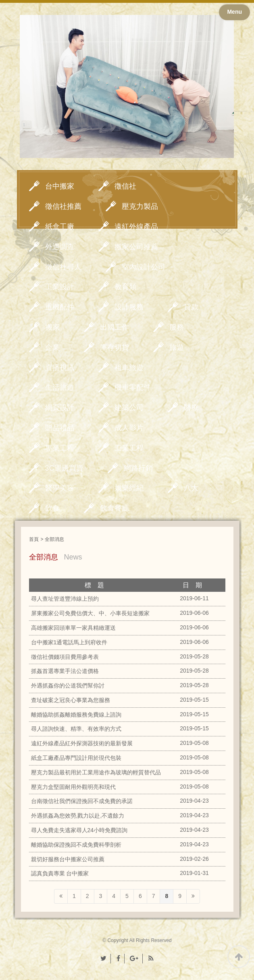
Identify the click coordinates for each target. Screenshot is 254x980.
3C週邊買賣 (64, 468)
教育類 (125, 287)
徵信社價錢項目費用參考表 (65, 657)
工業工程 (129, 448)
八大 (191, 488)
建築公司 (129, 408)
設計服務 (129, 307)
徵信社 (125, 186)
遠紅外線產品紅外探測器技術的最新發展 (82, 743)
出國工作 (115, 327)
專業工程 (60, 448)
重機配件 (60, 307)
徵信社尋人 (63, 267)
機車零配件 (133, 387)
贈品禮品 (60, 428)
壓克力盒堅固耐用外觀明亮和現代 (73, 787)
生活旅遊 (60, 387)
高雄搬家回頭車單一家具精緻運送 (73, 628)
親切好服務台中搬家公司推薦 (68, 859)
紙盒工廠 (60, 227)
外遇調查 (60, 247)
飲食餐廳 (115, 508)
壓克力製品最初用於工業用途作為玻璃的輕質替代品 (96, 772)
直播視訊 (60, 368)
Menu (234, 12)
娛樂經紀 (129, 488)
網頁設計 (60, 408)
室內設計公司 (144, 267)
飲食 (52, 508)
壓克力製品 (140, 206)
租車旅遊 (129, 368)
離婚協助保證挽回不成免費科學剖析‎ (76, 845)
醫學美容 (60, 488)
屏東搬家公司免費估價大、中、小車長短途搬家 (90, 613)
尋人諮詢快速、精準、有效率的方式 (76, 729)
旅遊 (177, 347)
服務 (177, 327)
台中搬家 (60, 186)
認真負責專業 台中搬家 (60, 873)
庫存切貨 (115, 347)
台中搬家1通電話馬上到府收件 (69, 642)
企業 (52, 347)
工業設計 (60, 287)
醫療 (191, 408)
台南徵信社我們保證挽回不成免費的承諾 (82, 801)
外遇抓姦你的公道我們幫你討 (68, 686)
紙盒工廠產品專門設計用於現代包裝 (76, 758)
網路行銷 (138, 468)
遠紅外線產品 (136, 227)
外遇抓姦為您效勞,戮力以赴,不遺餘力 (78, 816)
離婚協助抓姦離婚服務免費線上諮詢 (76, 715)
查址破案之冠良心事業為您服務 (71, 700)
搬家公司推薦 (136, 247)
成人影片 (129, 428)
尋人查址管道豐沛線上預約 (65, 599)
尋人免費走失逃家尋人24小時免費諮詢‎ (79, 830)
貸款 (191, 307)
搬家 (52, 327)
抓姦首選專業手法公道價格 (65, 671)
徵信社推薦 (63, 206)
